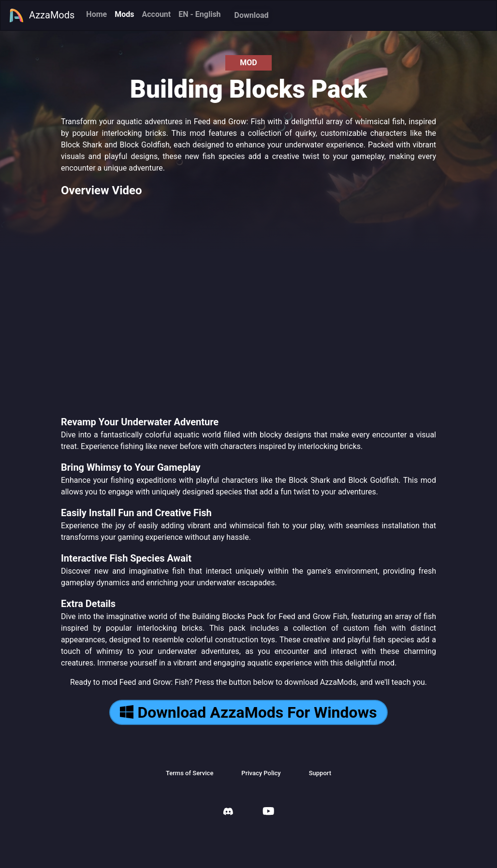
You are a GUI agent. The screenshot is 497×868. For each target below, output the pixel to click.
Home (96, 14)
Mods (124, 14)
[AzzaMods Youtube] (268, 812)
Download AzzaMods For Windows (248, 712)
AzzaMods (42, 15)
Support (320, 773)
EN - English (199, 14)
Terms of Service (190, 773)
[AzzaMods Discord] (228, 813)
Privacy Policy (261, 773)
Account (156, 14)
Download (252, 15)
